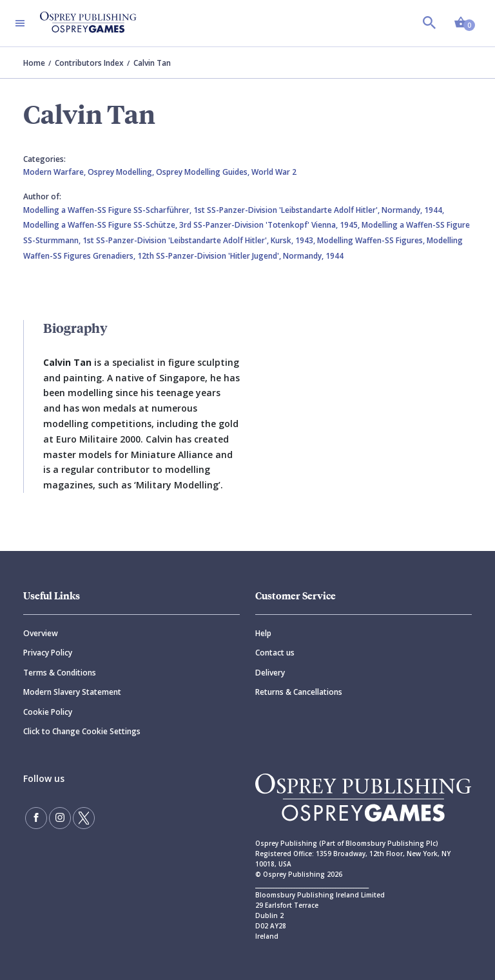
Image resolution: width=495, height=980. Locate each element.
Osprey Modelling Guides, (204, 172)
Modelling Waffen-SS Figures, (372, 240)
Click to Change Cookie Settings (82, 731)
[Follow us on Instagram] (60, 818)
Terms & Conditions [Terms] (60, 673)
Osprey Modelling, (122, 172)
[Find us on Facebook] (36, 818)
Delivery (270, 673)
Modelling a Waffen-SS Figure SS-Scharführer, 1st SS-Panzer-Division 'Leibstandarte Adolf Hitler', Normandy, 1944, (234, 210)
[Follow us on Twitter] (84, 818)
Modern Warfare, (55, 172)
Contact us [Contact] (275, 653)
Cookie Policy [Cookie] (48, 712)
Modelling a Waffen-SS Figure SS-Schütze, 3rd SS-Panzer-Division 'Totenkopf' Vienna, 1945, (192, 225)
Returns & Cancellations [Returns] (299, 692)
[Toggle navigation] (20, 23)
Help (263, 633)
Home (34, 63)
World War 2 (274, 172)
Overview (41, 633)
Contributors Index (89, 63)
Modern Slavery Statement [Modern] (72, 692)
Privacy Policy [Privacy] (48, 653)
